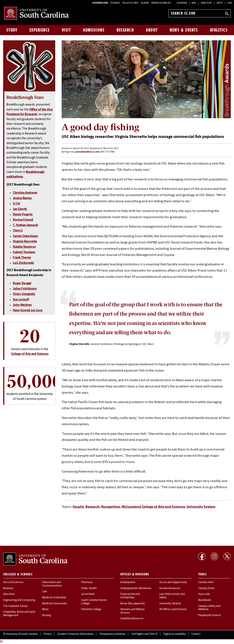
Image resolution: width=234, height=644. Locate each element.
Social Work (88, 594)
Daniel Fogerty (23, 215)
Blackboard (205, 600)
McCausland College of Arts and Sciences (153, 507)
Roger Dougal (22, 283)
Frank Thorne (22, 258)
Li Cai (16, 204)
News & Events (184, 30)
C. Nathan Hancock (25, 225)
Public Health (89, 588)
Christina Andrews (25, 193)
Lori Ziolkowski (23, 263)
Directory (206, 3)
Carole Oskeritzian (25, 236)
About (152, 30)
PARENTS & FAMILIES (161, 3)
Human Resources (170, 588)
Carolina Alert (206, 582)
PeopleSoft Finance (209, 615)
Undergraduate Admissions (136, 588)
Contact (196, 634)
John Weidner (22, 305)
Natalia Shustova (24, 247)
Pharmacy (87, 582)
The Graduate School (15, 606)
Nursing (47, 615)
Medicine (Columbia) (54, 598)
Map (194, 3)
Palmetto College (91, 609)
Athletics (219, 30)
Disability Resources (132, 619)
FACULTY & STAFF (130, 3)
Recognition (111, 507)
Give (230, 3)
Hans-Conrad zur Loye (28, 311)
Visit (66, 30)
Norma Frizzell (23, 220)
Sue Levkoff (21, 300)
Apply (220, 3)
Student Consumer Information (75, 634)
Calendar (182, 3)
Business (8, 588)
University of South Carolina (22, 634)
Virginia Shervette (25, 242)
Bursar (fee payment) (133, 604)
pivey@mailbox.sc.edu (88, 152)
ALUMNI (145, 3)
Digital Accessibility (174, 634)
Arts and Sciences (13, 582)
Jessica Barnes (22, 198)
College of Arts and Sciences (30, 354)
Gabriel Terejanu (24, 252)
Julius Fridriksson (25, 289)
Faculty (78, 507)
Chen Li (18, 231)
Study (12, 30)
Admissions (94, 30)
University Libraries (170, 604)
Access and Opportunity (173, 582)
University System (201, 507)
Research (125, 30)
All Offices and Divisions (173, 609)
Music (45, 609)
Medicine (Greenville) (55, 604)
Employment (128, 582)
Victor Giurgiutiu (24, 294)
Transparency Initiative (112, 634)
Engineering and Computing (19, 600)
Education (9, 594)
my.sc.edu (204, 594)
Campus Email (206, 588)
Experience (40, 30)
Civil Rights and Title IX (144, 634)
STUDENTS (115, 3)
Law (45, 592)
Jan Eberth (20, 209)
